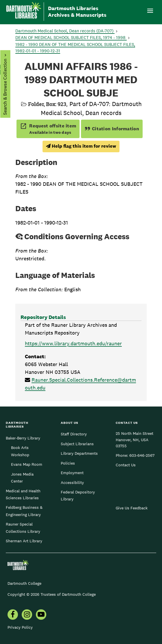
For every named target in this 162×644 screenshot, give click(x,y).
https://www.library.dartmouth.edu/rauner (73, 343)
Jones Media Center (22, 478)
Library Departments (79, 453)
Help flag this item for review (81, 146)
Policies (68, 463)
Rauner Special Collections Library (23, 528)
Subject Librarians (77, 444)
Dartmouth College (24, 583)
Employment (72, 473)
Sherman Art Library (24, 541)
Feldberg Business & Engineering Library (24, 511)
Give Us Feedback (132, 508)
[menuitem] (13, 615)
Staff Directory (74, 434)
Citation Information (112, 129)
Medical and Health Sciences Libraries (23, 494)
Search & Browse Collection (5, 87)
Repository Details (43, 317)
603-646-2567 (142, 455)
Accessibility (72, 482)
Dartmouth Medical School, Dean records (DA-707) (65, 31)
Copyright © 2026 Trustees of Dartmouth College (52, 594)
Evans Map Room (27, 464)
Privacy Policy (20, 627)
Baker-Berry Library (23, 438)
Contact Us (126, 465)
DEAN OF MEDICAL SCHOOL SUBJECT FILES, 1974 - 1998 (71, 37)
